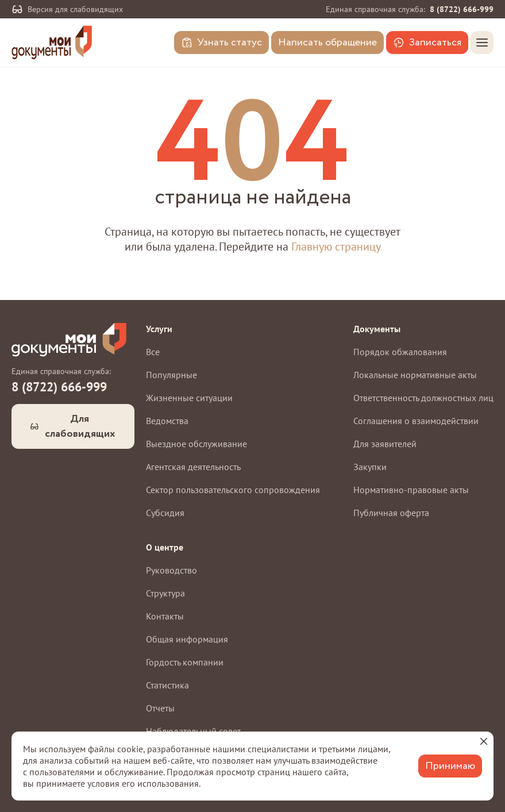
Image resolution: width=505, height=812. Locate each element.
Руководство (171, 570)
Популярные (171, 375)
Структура (165, 593)
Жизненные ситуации (189, 398)
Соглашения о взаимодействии (416, 421)
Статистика (167, 685)
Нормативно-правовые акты (411, 490)
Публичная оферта (391, 513)
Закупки (370, 467)
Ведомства (167, 421)
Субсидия (165, 513)
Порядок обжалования (400, 352)
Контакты (165, 616)
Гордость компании (185, 662)
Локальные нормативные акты (415, 375)
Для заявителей (385, 444)
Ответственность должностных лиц (423, 398)
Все (153, 352)
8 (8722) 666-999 (462, 9)
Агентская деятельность (193, 467)
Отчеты (160, 708)
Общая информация (187, 639)
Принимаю (450, 766)
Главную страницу (336, 247)
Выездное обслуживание (196, 444)
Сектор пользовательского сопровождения (233, 490)
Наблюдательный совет (193, 731)
